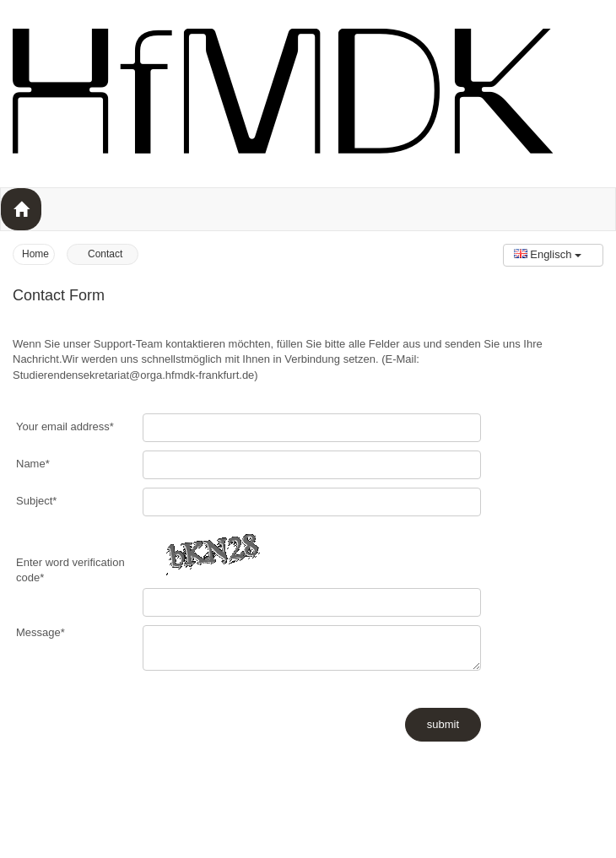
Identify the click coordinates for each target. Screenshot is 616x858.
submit (443, 724)
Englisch (548, 254)
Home (35, 254)
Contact (105, 254)
